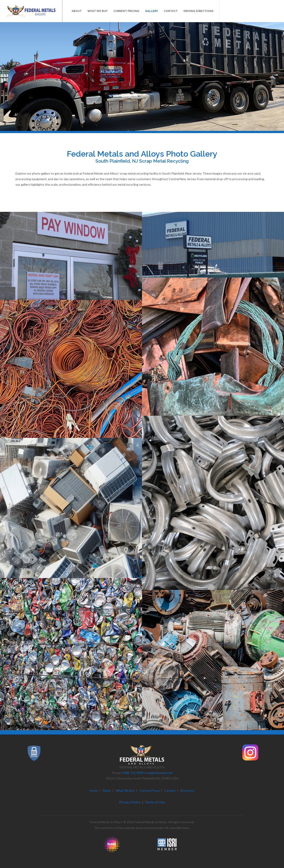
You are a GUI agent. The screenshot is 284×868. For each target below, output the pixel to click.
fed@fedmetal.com (160, 773)
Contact (170, 790)
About (107, 790)
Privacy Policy (130, 802)
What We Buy (125, 790)
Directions (187, 790)
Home (94, 790)
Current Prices (150, 790)
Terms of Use (155, 802)
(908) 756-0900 (133, 773)
